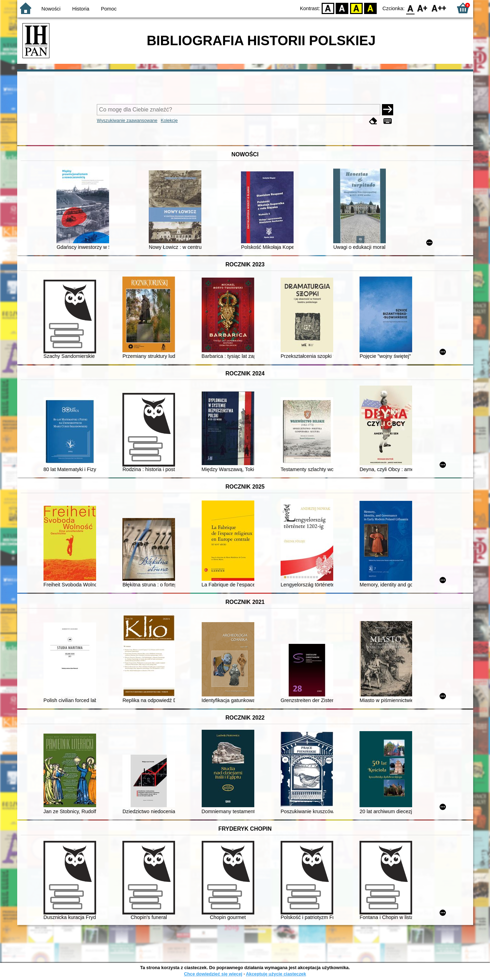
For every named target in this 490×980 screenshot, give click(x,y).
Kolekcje (169, 120)
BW (342, 8)
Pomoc (109, 9)
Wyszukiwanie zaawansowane (127, 120)
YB (356, 8)
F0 (411, 8)
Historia (81, 9)
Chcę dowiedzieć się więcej (213, 974)
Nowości (51, 9)
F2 (439, 8)
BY (371, 8)
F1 (422, 8)
